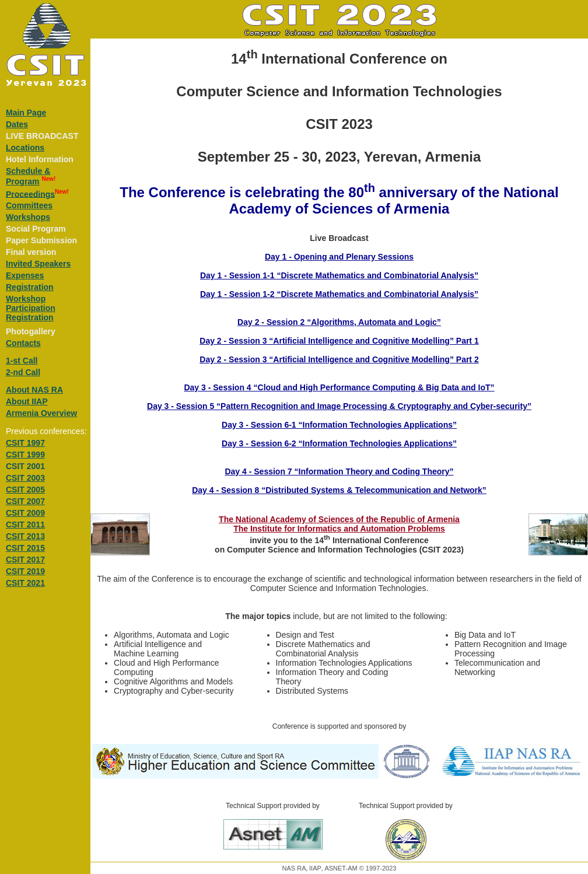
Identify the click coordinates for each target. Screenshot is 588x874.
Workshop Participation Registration (31, 308)
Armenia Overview (41, 413)
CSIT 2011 (25, 525)
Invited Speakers (38, 264)
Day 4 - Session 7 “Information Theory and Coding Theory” (339, 471)
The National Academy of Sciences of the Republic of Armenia (339, 519)
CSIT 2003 (25, 478)
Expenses (25, 275)
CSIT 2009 (25, 513)
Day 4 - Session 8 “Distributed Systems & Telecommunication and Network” (339, 490)
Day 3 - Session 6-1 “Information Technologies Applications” (339, 425)
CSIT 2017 (25, 560)
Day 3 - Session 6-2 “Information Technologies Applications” (339, 443)
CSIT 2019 (25, 571)
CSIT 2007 (25, 501)
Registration (30, 287)
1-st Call (22, 361)
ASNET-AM (341, 868)
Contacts (23, 343)
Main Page (26, 113)
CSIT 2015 (25, 548)
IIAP (315, 868)
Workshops (28, 217)
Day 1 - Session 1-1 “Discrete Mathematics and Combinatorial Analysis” (339, 275)
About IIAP (27, 401)
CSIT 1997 (25, 443)
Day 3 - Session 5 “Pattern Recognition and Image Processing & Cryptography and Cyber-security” (339, 406)
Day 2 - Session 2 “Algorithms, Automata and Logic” (339, 322)
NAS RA (294, 868)
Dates (17, 124)
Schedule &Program (28, 176)
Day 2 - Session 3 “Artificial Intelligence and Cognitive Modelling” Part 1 (339, 341)
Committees (29, 205)
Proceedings (30, 194)
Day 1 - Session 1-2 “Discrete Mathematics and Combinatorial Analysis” (339, 294)
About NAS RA (34, 390)
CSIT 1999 (25, 455)
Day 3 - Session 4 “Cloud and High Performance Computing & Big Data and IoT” (339, 387)
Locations (25, 148)
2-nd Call (23, 372)
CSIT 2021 (25, 583)
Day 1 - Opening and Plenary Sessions (339, 257)
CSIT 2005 (25, 490)
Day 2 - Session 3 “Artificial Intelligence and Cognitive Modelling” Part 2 (339, 359)
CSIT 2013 (25, 536)
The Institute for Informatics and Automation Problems (339, 529)
